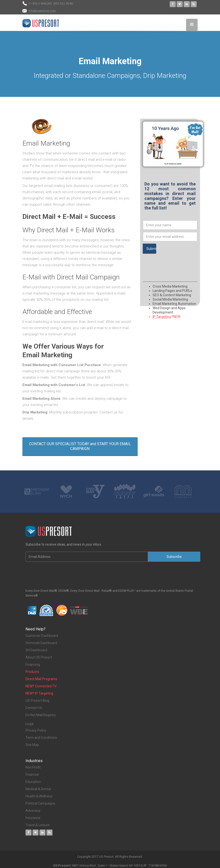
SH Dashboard (36, 650)
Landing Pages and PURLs (172, 291)
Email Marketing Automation (174, 304)
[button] (192, 25)
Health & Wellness (39, 796)
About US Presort (39, 657)
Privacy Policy (36, 730)
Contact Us (34, 708)
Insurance (33, 818)
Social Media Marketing (170, 299)
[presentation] (180, 263)
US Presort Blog (37, 701)
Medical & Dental (38, 789)
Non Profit (33, 767)
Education (33, 782)
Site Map (32, 745)
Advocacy (33, 811)
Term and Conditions (41, 738)
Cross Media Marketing (170, 286)
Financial (32, 775)
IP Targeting (162, 317)
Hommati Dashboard (41, 643)
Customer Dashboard (42, 636)
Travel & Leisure (38, 825)
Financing (33, 665)
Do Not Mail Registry (41, 715)
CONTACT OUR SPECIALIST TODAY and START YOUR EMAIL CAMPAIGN (80, 446)
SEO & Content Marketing (172, 295)
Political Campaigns (40, 803)
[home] (41, 23)
